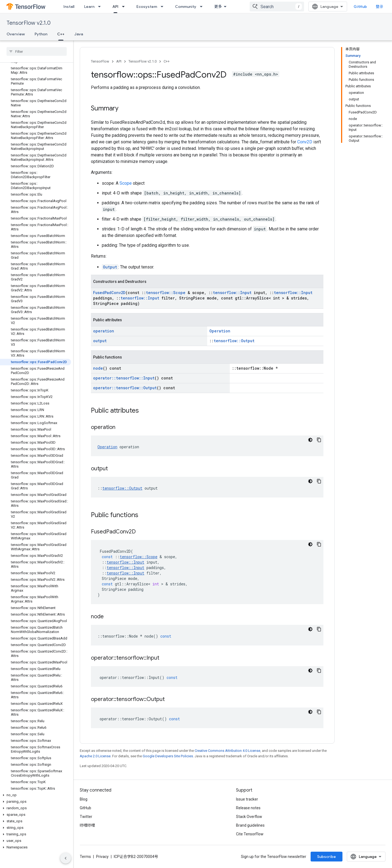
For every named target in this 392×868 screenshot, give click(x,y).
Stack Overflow (249, 817)
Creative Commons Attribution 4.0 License (227, 751)
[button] (36, 795)
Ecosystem (147, 7)
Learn (89, 7)
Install (69, 7)
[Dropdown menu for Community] (203, 7)
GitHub (360, 7)
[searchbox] (37, 51)
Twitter (86, 817)
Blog (84, 799)
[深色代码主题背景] (310, 440)
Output (110, 267)
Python (41, 34)
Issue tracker (247, 799)
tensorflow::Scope (166, 293)
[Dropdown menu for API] (125, 7)
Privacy (102, 857)
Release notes (248, 808)
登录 (379, 7)
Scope (126, 183)
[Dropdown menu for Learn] (101, 7)
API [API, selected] (115, 7)
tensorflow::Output (234, 341)
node (98, 368)
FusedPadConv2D (109, 293)
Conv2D (305, 142)
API (119, 61)
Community (186, 7)
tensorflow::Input (232, 293)
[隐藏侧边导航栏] (66, 858)
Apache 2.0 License (95, 756)
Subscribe (327, 857)
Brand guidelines (250, 825)
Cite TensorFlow (250, 834)
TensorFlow (100, 61)
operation (104, 331)
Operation (220, 331)
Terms (85, 857)
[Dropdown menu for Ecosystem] (164, 7)
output (100, 341)
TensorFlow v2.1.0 (29, 23)
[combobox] (277, 7)
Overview (16, 34)
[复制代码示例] (319, 440)
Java (79, 34)
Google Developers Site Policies (168, 756)
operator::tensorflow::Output (125, 388)
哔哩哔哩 (87, 825)
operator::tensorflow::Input (124, 378)
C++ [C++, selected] (61, 34)
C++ (167, 61)
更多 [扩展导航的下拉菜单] (218, 7)
